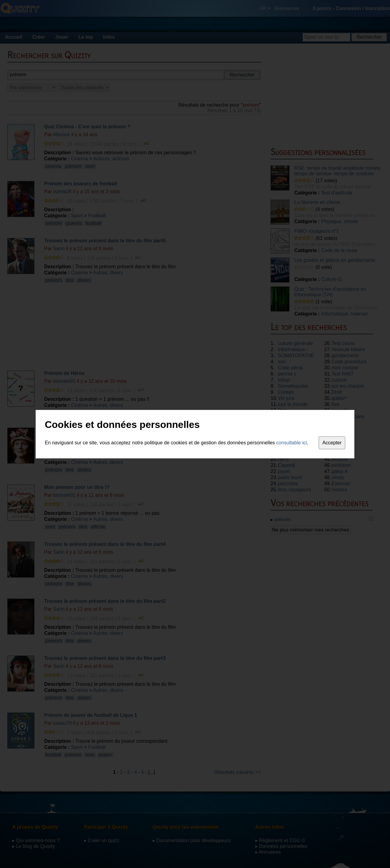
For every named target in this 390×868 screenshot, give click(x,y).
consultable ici (292, 443)
